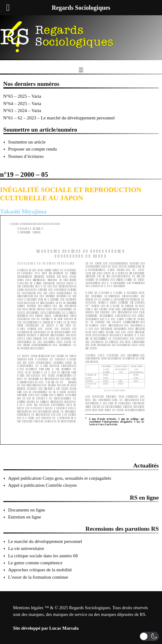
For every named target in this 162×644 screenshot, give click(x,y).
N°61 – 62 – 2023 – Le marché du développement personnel (59, 118)
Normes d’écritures (26, 156)
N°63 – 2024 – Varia (22, 111)
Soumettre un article (27, 142)
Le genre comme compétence (35, 563)
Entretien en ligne (25, 517)
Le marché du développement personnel (45, 541)
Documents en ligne (27, 510)
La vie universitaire (26, 548)
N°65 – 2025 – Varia (22, 96)
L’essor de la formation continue (38, 577)
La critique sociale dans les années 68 (43, 556)
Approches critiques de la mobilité (40, 570)
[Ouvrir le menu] (81, 70)
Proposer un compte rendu (33, 149)
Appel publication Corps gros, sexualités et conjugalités (60, 478)
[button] (149, 636)
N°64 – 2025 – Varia (22, 104)
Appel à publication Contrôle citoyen (42, 485)
